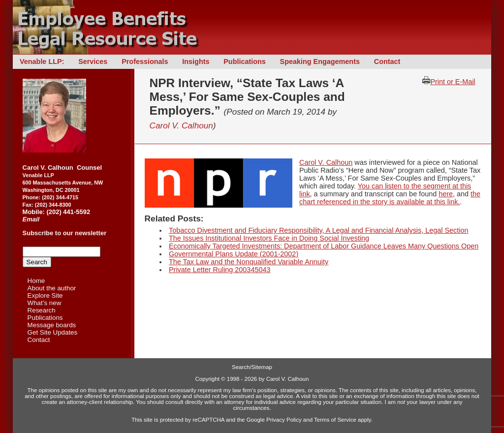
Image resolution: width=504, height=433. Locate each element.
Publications (245, 62)
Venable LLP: (42, 62)
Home (36, 281)
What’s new (45, 303)
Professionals (145, 62)
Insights (196, 62)
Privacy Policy (284, 420)
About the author (52, 288)
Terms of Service (335, 420)
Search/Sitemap (252, 367)
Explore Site (45, 295)
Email (31, 219)
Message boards (52, 325)
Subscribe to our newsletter (65, 233)
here (446, 194)
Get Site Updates (53, 332)
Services (93, 62)
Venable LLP (38, 175)
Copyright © (210, 379)
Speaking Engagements (320, 62)
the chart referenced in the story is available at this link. (390, 198)
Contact (387, 62)
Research (42, 310)
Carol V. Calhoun (181, 125)
